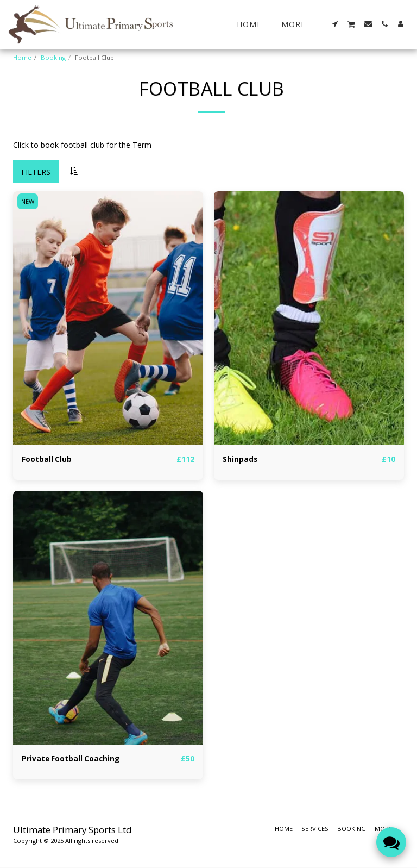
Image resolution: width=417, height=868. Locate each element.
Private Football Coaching (72, 760)
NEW (28, 201)
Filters (36, 172)
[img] (108, 318)
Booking (53, 57)
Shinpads (240, 460)
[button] (335, 24)
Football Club (47, 460)
